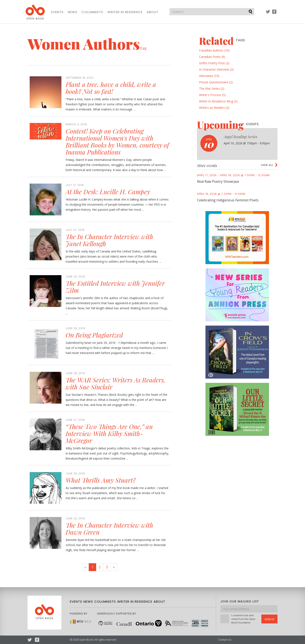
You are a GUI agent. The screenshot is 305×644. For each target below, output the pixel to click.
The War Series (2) (212, 89)
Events (57, 12)
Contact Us (225, 640)
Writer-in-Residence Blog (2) (218, 101)
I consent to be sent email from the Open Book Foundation (243, 619)
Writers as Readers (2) (214, 108)
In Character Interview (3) (216, 69)
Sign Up (269, 619)
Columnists (92, 12)
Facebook (274, 14)
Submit (251, 11)
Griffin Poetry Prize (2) (214, 63)
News (73, 12)
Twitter (268, 14)
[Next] (114, 567)
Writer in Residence (125, 12)
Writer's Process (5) (212, 95)
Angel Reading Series (241, 137)
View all (267, 165)
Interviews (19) (209, 76)
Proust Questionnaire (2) (216, 82)
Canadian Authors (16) (214, 50)
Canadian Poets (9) (212, 57)
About (153, 12)
